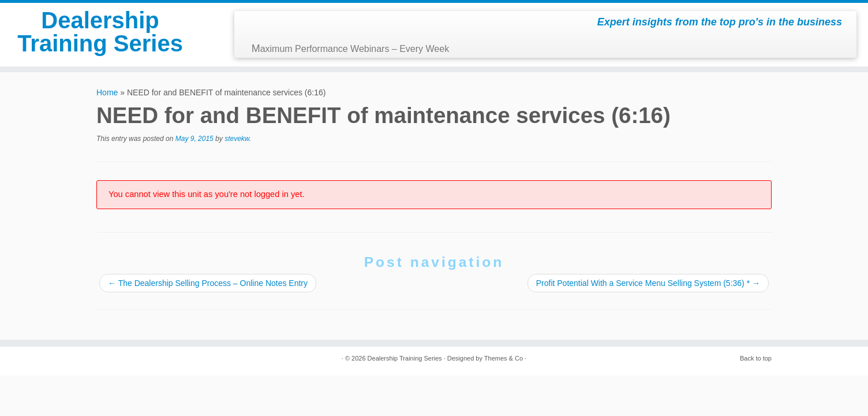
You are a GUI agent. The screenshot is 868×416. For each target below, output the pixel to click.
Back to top (756, 358)
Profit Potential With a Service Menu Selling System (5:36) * (648, 283)
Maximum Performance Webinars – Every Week (351, 49)
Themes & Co (504, 358)
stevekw (237, 139)
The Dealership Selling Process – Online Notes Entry (208, 283)
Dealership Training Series (100, 32)
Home (107, 92)
